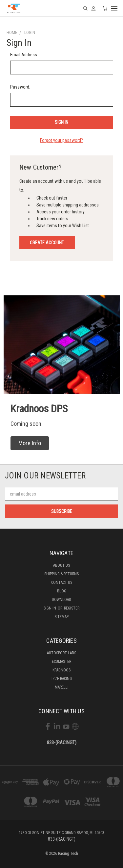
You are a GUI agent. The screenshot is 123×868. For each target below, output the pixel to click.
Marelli (62, 687)
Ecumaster (61, 662)
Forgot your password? (61, 140)
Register (72, 608)
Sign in (50, 608)
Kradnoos (61, 670)
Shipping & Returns (61, 574)
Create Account (47, 243)
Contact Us (62, 583)
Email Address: (24, 55)
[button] (30, 443)
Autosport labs (61, 653)
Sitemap (61, 617)
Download (61, 600)
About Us (61, 565)
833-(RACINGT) (62, 743)
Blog (62, 591)
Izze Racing (62, 679)
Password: (20, 87)
